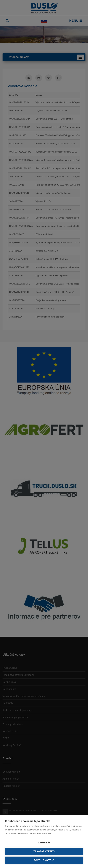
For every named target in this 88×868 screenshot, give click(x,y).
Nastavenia (44, 842)
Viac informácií (44, 833)
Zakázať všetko (44, 851)
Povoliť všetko (44, 860)
